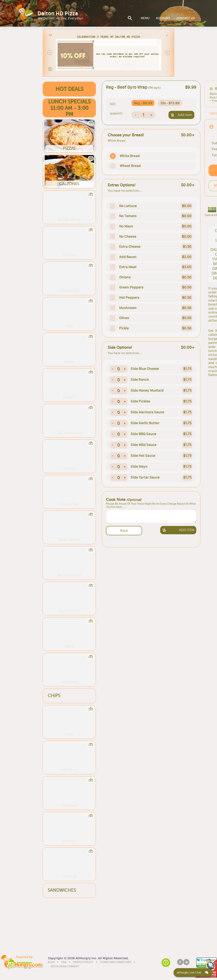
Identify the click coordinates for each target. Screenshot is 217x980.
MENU (145, 18)
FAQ (64, 962)
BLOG (51, 962)
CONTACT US (186, 18)
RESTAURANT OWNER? (65, 966)
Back (124, 531)
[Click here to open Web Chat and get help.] (193, 972)
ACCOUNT (163, 18)
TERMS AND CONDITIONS (116, 962)
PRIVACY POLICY (83, 962)
